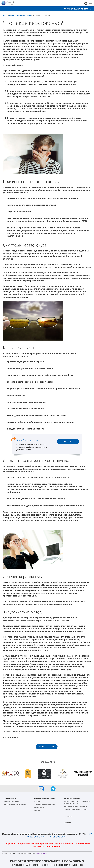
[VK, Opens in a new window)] (41, 789)
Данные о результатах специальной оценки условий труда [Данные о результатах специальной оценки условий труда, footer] (77, 802)
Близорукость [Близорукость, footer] (39, 807)
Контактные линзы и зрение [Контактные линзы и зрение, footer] (44, 798)
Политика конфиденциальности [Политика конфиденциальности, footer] (75, 806)
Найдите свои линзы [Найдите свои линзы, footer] (12, 801)
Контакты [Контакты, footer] (67, 823)
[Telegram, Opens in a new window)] (53, 789)
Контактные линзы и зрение (20, 15)
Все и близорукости (27, 440)
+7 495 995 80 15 (57, 837)
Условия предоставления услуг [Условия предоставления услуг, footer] (75, 809)
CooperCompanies (41, 853)
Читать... (68, 441)
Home (5, 15)
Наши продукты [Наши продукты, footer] (10, 798)
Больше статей (47, 747)
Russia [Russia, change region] (86, 3)
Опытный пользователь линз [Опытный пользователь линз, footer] (45, 804)
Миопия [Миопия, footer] (37, 810)
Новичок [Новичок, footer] (37, 801)
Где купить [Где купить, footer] (68, 816)
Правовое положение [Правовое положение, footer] (72, 798)
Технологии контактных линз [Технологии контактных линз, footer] (15, 804)
